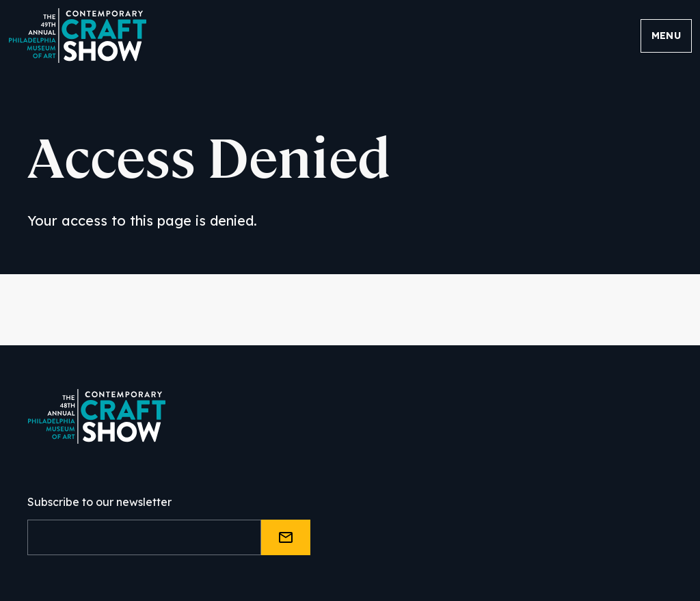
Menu (666, 36)
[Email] (144, 537)
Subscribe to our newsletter (99, 502)
